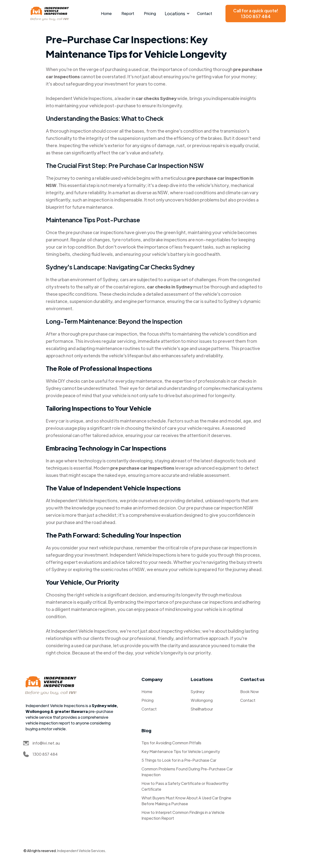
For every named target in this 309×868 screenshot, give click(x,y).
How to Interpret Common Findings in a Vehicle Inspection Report (183, 815)
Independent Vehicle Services (81, 851)
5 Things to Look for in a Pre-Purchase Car (179, 760)
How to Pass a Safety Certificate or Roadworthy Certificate (185, 786)
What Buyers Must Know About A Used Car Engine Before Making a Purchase (186, 801)
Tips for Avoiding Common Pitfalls (171, 743)
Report (128, 13)
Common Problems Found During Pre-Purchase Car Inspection (187, 772)
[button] (176, 14)
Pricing (150, 13)
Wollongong (202, 700)
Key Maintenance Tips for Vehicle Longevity (181, 751)
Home (106, 13)
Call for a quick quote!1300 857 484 (256, 13)
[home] (50, 14)
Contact (205, 13)
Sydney (198, 692)
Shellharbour (202, 709)
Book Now (249, 692)
